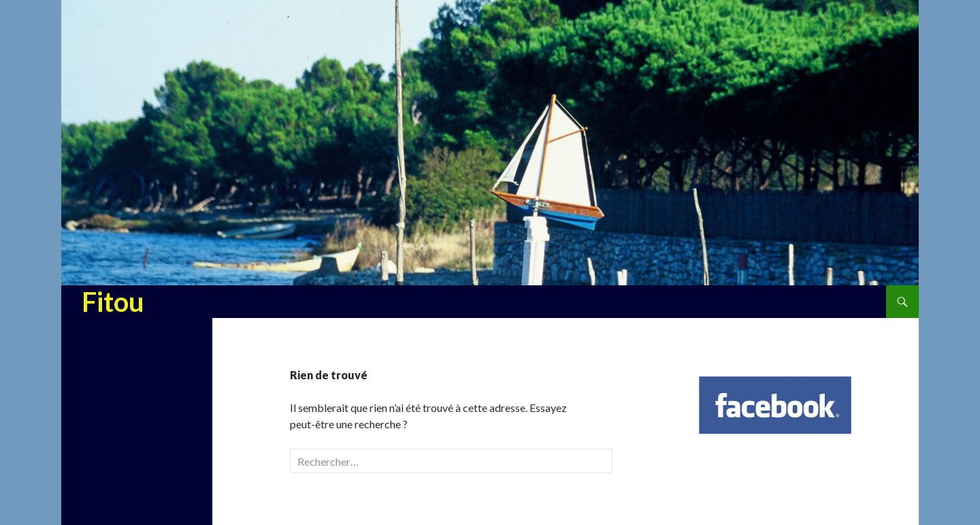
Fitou (113, 302)
